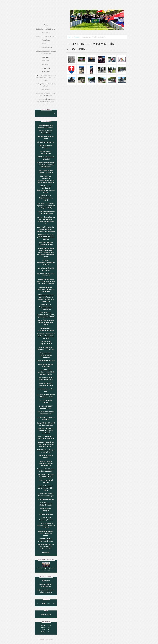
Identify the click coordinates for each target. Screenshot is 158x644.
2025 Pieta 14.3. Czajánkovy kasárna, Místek (46, 198)
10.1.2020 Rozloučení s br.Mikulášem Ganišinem (46, 437)
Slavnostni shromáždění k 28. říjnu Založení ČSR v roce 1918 (46, 336)
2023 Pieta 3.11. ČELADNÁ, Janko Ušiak (46, 275)
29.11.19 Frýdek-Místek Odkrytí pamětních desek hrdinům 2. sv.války (46, 444)
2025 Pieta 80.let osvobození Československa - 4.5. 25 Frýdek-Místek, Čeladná (46, 179)
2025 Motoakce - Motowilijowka (46, 152)
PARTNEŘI (46, 72)
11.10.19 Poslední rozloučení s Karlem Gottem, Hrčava (46, 463)
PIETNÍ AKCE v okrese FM (46, 36)
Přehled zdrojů (46, 615)
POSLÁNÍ (46, 44)
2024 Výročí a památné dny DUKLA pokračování (46, 212)
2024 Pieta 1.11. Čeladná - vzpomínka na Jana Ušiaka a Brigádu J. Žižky (46, 206)
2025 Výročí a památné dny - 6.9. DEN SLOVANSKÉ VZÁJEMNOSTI (46, 165)
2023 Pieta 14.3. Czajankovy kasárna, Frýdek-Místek (46, 307)
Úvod (69, 37)
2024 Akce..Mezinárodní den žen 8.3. (46, 269)
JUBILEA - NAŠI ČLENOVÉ (46, 29)
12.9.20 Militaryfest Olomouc (46, 401)
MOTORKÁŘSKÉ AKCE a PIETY (46, 138)
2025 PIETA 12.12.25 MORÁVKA (46, 147)
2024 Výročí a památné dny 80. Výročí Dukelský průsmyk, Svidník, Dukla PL (46, 220)
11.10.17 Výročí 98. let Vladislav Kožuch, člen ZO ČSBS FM (46, 526)
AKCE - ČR (46, 68)
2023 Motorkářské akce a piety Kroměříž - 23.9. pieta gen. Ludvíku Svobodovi (46, 281)
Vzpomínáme (46, 90)
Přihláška (46, 61)
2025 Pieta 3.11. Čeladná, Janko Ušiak (46, 158)
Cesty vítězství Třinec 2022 (46, 361)
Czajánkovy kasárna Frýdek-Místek (46, 132)
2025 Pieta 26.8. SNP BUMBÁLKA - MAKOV (46, 171)
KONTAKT (46, 57)
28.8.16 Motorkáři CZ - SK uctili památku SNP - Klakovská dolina (46, 547)
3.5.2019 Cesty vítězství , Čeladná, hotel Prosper (46, 495)
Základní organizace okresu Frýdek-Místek (46, 52)
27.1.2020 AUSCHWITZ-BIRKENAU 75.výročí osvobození (46, 431)
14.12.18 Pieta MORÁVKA (46, 499)
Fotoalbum (77, 37)
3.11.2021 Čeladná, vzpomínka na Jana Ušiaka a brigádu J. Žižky (46, 372)
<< (38, 603)
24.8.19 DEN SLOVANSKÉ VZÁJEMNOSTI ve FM (46, 476)
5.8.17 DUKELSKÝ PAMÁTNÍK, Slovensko (46, 540)
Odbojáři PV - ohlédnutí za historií (46, 85)
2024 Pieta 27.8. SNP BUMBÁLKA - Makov (46, 244)
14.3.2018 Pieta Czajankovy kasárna (46, 519)
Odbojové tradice (46, 47)
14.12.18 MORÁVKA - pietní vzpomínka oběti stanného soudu (46, 101)
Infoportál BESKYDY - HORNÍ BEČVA (46, 585)
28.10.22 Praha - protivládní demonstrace (46, 329)
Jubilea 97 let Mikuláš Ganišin (46, 457)
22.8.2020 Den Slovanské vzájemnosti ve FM (46, 413)
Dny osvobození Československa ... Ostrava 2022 (46, 355)
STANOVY (46, 64)
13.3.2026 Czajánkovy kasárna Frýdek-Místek (46, 126)
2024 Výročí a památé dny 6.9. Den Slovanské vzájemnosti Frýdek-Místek (46, 229)
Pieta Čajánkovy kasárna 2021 (46, 390)
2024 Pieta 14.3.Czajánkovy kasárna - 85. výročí (46, 262)
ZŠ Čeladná (46, 581)
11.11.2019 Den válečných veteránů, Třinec (46, 451)
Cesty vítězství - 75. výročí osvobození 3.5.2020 (46, 424)
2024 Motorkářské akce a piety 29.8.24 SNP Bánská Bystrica (46, 237)
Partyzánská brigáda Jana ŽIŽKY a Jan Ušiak (46, 94)
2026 (48, 603)
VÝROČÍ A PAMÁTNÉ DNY (46, 142)
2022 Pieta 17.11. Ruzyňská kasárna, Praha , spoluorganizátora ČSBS (46, 315)
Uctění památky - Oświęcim (46, 510)
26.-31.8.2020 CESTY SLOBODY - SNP (46, 407)
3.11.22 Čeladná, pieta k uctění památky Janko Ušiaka (46, 323)
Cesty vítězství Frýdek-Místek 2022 (46, 365)
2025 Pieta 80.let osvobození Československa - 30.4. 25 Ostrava (46, 189)
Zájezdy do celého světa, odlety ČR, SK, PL (46, 591)
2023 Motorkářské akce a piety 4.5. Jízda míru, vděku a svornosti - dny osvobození (46, 298)
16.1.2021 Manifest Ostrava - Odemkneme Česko (46, 396)
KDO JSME (46, 32)
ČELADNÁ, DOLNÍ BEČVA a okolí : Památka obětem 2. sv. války (46, 78)
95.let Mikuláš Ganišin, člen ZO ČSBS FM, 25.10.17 (46, 533)
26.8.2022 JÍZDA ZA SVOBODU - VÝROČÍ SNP (46, 348)
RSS (52, 640)
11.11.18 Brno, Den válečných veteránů (46, 504)
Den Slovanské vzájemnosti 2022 (46, 343)
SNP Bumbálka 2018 (46, 514)
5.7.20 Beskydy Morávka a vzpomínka (46, 418)
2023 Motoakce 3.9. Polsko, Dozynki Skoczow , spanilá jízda (46, 289)
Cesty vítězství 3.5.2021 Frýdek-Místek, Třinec (46, 379)
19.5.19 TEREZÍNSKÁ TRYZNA (46, 481)
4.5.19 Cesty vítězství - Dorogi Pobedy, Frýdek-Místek (46, 488)
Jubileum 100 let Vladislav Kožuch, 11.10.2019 (46, 470)
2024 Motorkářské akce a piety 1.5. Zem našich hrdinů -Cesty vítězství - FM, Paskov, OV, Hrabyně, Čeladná (46, 253)
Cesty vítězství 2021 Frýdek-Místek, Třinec (46, 384)
